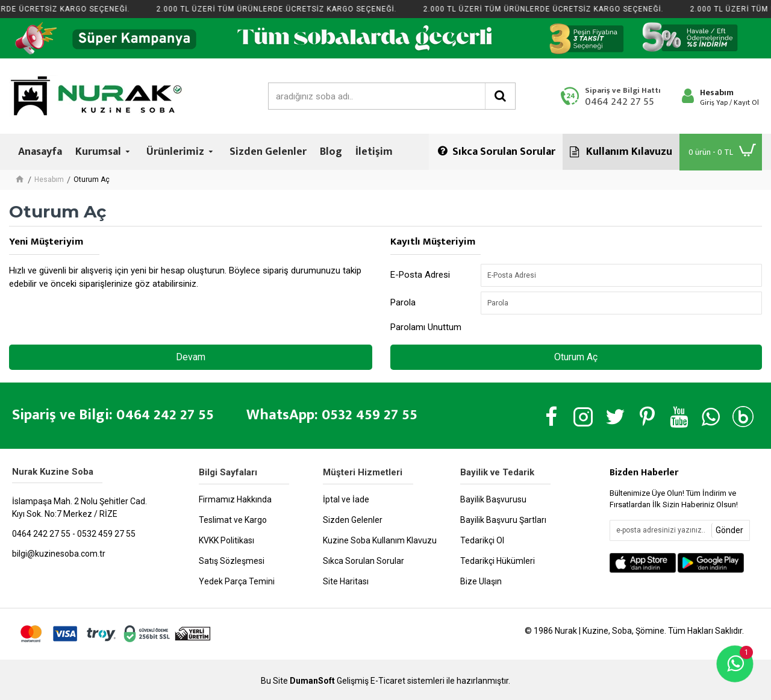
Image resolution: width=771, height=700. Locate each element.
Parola (403, 302)
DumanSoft (312, 681)
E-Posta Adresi (420, 275)
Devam (191, 357)
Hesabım (49, 180)
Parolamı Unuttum (426, 327)
